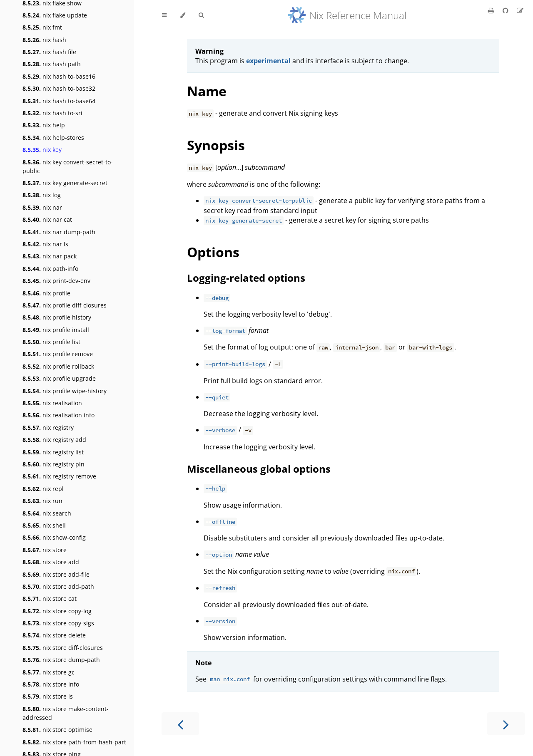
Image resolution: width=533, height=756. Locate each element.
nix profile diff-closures (65, 305)
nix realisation (52, 403)
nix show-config (54, 537)
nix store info (51, 684)
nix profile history (57, 317)
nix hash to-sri (52, 113)
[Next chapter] (506, 724)
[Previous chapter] (180, 724)
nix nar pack (50, 256)
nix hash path (52, 64)
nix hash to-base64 (59, 101)
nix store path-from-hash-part (74, 742)
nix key (42, 150)
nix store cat (50, 599)
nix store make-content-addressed (66, 713)
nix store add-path (58, 586)
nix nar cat (47, 219)
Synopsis (216, 145)
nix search (47, 513)
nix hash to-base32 (59, 88)
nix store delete (54, 635)
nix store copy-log (57, 611)
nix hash (44, 40)
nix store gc (49, 672)
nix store (45, 550)
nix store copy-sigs (58, 623)
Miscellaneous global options (259, 469)
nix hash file (49, 52)
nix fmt (42, 27)
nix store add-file (56, 574)
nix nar (42, 207)
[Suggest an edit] (520, 10)
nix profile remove (58, 354)
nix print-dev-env (56, 281)
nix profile (46, 293)
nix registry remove (59, 476)
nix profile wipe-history (65, 391)
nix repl (43, 489)
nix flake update (55, 15)
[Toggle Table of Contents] (164, 15)
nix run (42, 501)
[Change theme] (183, 15)
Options (213, 252)
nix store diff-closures (63, 648)
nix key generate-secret (65, 183)
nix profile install (56, 330)
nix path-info (50, 269)
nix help (44, 125)
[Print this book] (492, 10)
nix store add (51, 562)
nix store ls (48, 696)
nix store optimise (57, 730)
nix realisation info (59, 415)
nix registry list (53, 452)
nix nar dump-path (59, 232)
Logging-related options (246, 278)
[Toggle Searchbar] (201, 15)
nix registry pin (54, 464)
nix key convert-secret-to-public (68, 166)
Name (207, 91)
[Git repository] (506, 10)
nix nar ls (45, 244)
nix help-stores (53, 138)
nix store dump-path (61, 660)
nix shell (44, 525)
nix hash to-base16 (59, 76)
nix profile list (51, 342)
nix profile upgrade (59, 378)
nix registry (48, 428)
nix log (42, 195)
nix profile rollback (58, 366)
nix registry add (54, 440)
